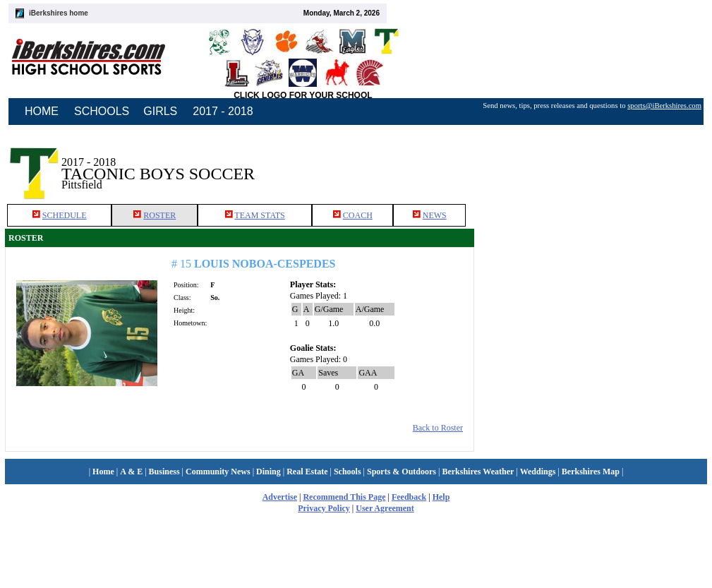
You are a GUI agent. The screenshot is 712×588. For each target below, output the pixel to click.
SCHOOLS (102, 111)
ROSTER (155, 279)
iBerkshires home (59, 13)
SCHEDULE (60, 279)
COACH (353, 279)
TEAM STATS (254, 279)
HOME (42, 111)
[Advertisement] (592, 225)
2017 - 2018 (223, 111)
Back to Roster (435, 491)
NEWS (430, 279)
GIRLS (160, 111)
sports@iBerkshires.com (664, 106)
